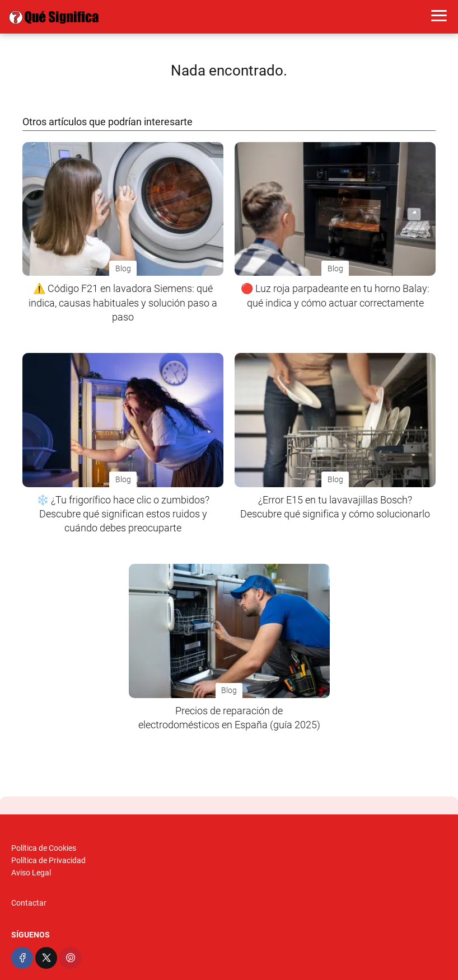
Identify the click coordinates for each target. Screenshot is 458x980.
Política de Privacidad (48, 860)
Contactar (29, 903)
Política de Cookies (44, 848)
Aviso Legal (31, 873)
